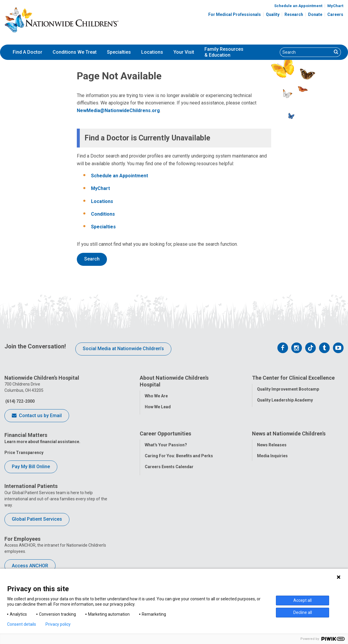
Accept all (303, 600)
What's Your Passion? (166, 469)
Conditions (103, 214)
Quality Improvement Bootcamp (288, 389)
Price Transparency (24, 453)
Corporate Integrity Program (173, 428)
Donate (315, 14)
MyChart (335, 6)
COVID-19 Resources (165, 535)
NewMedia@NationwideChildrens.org (118, 110)
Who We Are (156, 396)
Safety (263, 422)
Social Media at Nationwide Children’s (123, 349)
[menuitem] (27, 52)
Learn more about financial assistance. (42, 442)
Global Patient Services (37, 519)
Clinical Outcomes (275, 411)
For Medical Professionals (235, 14)
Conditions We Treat (75, 52)
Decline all (303, 612)
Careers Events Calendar (169, 491)
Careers (335, 14)
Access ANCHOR (30, 566)
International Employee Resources (178, 502)
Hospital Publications (278, 502)
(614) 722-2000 (19, 401)
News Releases (272, 469)
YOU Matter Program (165, 513)
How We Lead (158, 407)
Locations (152, 52)
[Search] (306, 52)
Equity (263, 432)
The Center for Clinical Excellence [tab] (293, 378)
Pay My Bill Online (31, 467)
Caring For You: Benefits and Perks (179, 480)
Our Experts (268, 513)
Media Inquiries (272, 480)
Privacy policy (58, 624)
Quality (273, 14)
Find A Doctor (27, 52)
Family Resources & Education (224, 52)
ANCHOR (153, 524)
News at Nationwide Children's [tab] (289, 458)
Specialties (119, 52)
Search (92, 259)
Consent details (22, 624)
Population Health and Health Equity (180, 417)
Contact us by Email (37, 416)
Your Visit (184, 52)
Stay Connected (273, 491)
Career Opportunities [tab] (165, 458)
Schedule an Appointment (298, 6)
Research (294, 14)
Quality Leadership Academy (285, 400)
